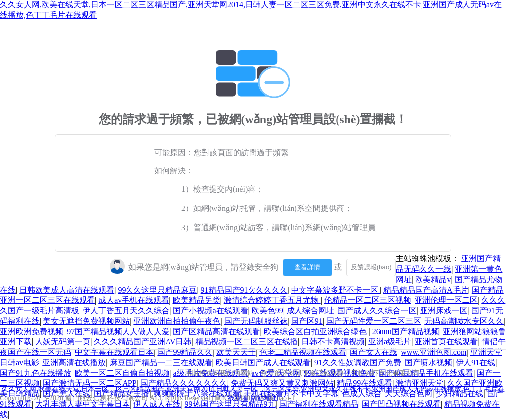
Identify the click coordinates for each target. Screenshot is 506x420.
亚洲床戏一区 (444, 311)
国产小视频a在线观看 (210, 311)
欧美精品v (433, 279)
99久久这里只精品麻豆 (157, 290)
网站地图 (264, 398)
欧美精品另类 (197, 300)
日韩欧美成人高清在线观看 (67, 290)
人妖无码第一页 (63, 342)
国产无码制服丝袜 (256, 321)
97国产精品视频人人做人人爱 (118, 331)
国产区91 (307, 321)
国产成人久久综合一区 (377, 311)
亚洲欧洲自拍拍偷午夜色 (177, 321)
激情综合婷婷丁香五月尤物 (272, 300)
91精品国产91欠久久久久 (244, 290)
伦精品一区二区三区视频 (368, 300)
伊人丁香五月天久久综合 (126, 311)
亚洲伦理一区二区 (446, 300)
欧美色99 (267, 311)
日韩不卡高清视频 (333, 342)
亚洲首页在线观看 (446, 342)
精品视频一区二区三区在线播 (247, 342)
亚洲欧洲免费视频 (32, 331)
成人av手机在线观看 (134, 300)
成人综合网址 (310, 311)
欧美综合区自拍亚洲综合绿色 (316, 331)
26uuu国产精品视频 (406, 331)
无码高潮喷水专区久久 (464, 321)
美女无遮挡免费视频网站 (86, 321)
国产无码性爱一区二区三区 (374, 321)
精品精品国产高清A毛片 (426, 290)
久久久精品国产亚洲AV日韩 (143, 342)
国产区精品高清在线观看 (216, 331)
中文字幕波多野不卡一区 (336, 290)
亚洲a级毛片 (390, 342)
